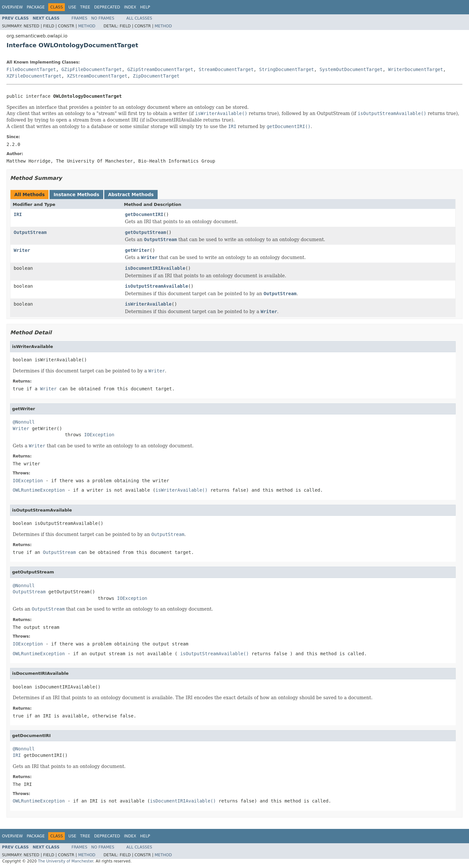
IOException (99, 435)
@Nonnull (24, 422)
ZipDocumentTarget (156, 76)
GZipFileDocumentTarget (92, 69)
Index (130, 7)
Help (145, 7)
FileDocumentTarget (31, 69)
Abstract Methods (131, 195)
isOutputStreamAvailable (157, 286)
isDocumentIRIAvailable (155, 268)
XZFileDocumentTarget (34, 76)
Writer (22, 250)
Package (36, 7)
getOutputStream (146, 232)
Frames (80, 18)
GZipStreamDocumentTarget (160, 69)
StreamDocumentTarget (226, 69)
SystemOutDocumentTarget (351, 69)
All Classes (139, 18)
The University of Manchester (65, 861)
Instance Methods (76, 195)
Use (72, 7)
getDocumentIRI (144, 214)
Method (87, 26)
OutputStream (30, 232)
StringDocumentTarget (286, 69)
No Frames (103, 18)
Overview (12, 7)
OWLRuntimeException (39, 490)
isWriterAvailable (148, 304)
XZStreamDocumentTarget (97, 76)
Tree (85, 7)
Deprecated (107, 7)
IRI (18, 214)
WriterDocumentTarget (416, 69)
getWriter (137, 250)
